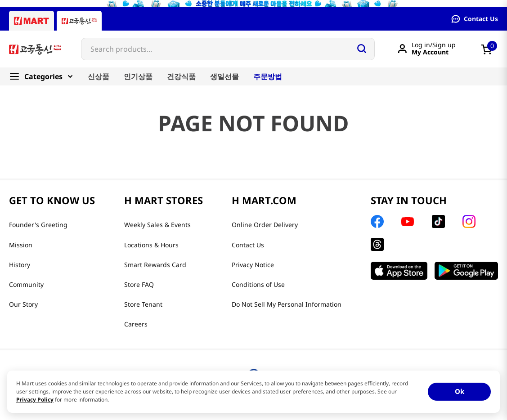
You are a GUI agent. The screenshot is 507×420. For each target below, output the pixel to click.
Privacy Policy (35, 400)
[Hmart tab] (31, 21)
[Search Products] (362, 49)
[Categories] (45, 76)
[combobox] (228, 49)
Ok (460, 391)
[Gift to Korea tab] (79, 21)
